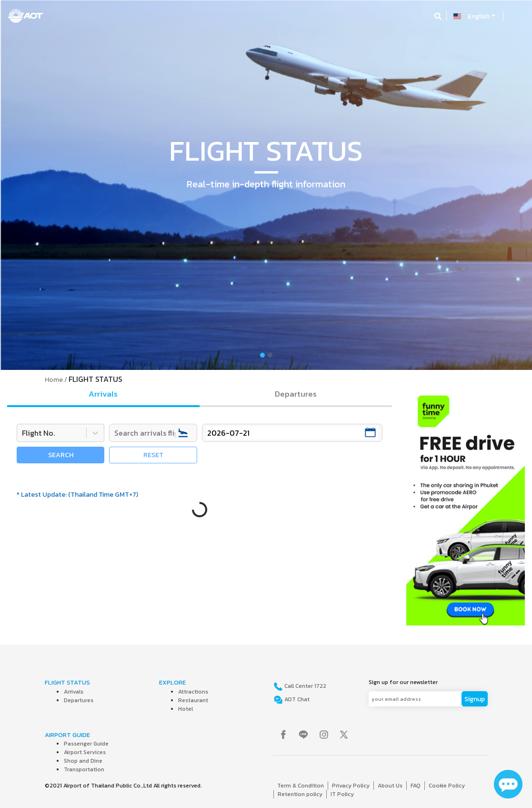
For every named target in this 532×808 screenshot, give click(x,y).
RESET (153, 455)
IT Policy (342, 794)
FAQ (416, 786)
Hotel (186, 709)
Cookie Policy (447, 786)
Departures (79, 700)
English (479, 16)
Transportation (84, 769)
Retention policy (300, 794)
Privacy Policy (351, 786)
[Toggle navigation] (516, 16)
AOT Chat (296, 699)
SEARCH (61, 455)
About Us (390, 786)
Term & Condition (301, 786)
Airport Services (85, 752)
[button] (40, 185)
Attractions (193, 692)
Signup (475, 699)
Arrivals (74, 692)
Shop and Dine (83, 761)
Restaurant (193, 700)
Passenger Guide (86, 744)
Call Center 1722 (305, 686)
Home (54, 380)
